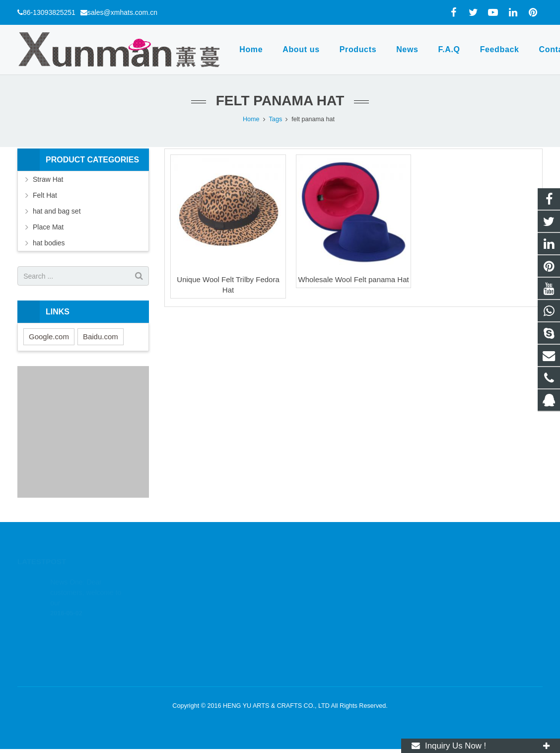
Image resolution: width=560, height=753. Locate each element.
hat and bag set (57, 211)
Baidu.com (101, 337)
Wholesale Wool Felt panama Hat (354, 279)
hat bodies (49, 243)
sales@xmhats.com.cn (122, 12)
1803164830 (314, 581)
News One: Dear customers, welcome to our (86, 580)
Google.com (49, 337)
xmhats (306, 638)
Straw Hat (48, 179)
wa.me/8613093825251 (329, 595)
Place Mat (48, 227)
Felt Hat (45, 195)
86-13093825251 (49, 12)
